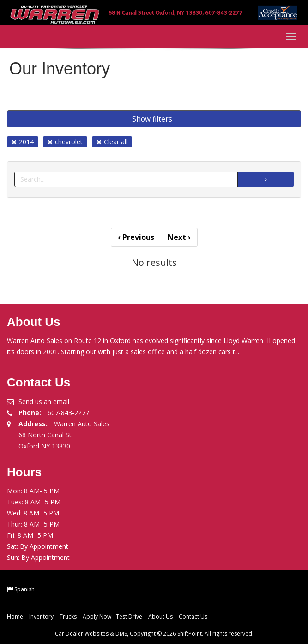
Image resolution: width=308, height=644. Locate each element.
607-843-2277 (68, 413)
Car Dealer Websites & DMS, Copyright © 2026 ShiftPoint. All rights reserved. (154, 634)
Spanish (24, 589)
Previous (136, 237)
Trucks (68, 616)
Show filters (152, 119)
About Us (160, 616)
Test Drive (129, 616)
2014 (23, 142)
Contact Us (193, 616)
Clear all (112, 142)
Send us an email (44, 402)
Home (15, 616)
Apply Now (97, 616)
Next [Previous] (179, 237)
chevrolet (65, 142)
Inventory (41, 616)
